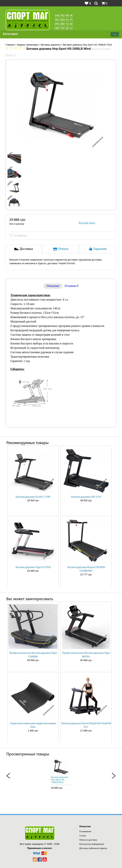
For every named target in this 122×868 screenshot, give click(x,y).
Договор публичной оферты (93, 848)
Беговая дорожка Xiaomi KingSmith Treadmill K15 (86, 725)
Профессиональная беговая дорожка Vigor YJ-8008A (33, 655)
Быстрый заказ (87, 223)
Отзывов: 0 (71, 286)
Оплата (61, 249)
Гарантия (97, 249)
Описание (53, 286)
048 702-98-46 (64, 15)
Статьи (83, 836)
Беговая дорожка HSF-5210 (86, 497)
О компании (85, 832)
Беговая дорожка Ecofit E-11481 (33, 497)
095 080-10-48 (64, 24)
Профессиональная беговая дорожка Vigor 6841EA (86, 655)
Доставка (24, 249)
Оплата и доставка (88, 840)
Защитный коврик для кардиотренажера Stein (33, 725)
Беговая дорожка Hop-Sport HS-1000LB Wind (60, 780)
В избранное (18, 236)
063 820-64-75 (64, 20)
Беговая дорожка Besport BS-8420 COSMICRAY (86, 569)
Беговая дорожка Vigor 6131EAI (33, 567)
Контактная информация (92, 844)
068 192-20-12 (64, 28)
